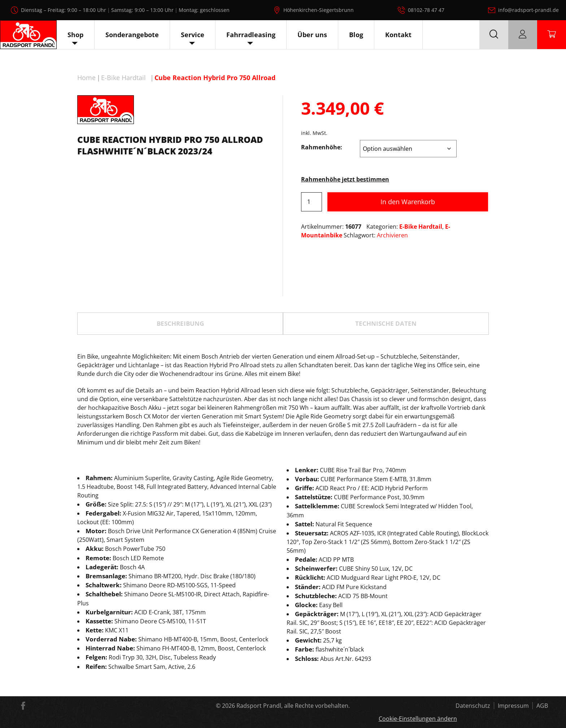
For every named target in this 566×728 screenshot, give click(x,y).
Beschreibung (180, 323)
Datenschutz (473, 706)
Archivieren (392, 235)
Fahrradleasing (251, 35)
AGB (542, 706)
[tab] (180, 324)
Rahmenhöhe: (322, 147)
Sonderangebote (132, 35)
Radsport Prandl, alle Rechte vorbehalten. (293, 706)
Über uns (312, 35)
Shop (75, 35)
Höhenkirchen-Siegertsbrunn (319, 10)
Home (86, 78)
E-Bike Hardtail (123, 78)
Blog (356, 35)
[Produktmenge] (312, 202)
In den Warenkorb (408, 202)
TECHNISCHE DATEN (386, 323)
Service (193, 35)
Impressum (513, 706)
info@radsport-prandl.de (528, 10)
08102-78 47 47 (426, 10)
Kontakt (398, 35)
